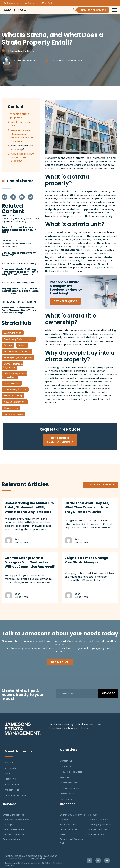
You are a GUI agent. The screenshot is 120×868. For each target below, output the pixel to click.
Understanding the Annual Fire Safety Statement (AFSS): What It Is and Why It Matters (29, 507)
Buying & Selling (13, 396)
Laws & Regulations (15, 389)
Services (10, 804)
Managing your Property (18, 358)
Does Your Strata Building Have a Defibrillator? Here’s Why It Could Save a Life (20, 272)
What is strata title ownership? (22, 147)
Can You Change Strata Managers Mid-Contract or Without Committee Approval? (30, 562)
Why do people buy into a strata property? (22, 157)
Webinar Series (13, 333)
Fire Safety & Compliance (19, 339)
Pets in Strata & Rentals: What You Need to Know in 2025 (19, 230)
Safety (22, 345)
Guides (8, 345)
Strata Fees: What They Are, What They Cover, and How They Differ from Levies (87, 507)
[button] (4, 197)
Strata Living (11, 408)
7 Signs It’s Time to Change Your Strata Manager (86, 560)
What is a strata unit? (20, 124)
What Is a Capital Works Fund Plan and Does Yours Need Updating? (19, 310)
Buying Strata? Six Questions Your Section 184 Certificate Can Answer (21, 291)
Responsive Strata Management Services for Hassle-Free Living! (22, 136)
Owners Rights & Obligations (12, 366)
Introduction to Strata (21, 51)
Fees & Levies (12, 383)
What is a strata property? (20, 116)
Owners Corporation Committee (15, 375)
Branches (68, 804)
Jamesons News (13, 414)
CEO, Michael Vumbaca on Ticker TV (19, 254)
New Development (15, 402)
